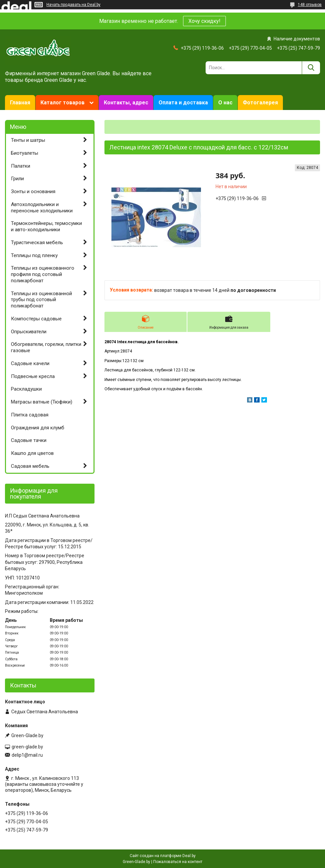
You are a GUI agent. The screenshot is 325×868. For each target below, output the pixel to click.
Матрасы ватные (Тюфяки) (42, 402)
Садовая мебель (30, 466)
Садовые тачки (29, 440)
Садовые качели (30, 363)
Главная (20, 103)
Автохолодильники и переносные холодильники (42, 208)
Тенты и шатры (28, 140)
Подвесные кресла (33, 376)
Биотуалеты (25, 153)
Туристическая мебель (37, 243)
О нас (225, 103)
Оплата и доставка (183, 103)
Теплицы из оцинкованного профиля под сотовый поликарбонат (43, 274)
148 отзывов (310, 5)
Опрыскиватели (29, 332)
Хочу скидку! (204, 21)
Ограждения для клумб (38, 428)
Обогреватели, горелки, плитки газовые (46, 347)
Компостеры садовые (36, 319)
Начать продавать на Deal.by (73, 5)
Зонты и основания (33, 191)
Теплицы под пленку (34, 255)
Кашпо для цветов (32, 453)
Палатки (21, 166)
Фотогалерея (260, 103)
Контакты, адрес (126, 103)
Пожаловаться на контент (178, 862)
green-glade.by (27, 747)
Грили (17, 179)
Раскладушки (26, 389)
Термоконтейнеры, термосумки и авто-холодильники (46, 226)
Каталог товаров (63, 103)
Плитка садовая (30, 415)
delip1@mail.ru (27, 755)
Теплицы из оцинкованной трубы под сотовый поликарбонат (41, 300)
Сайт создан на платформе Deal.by (163, 856)
